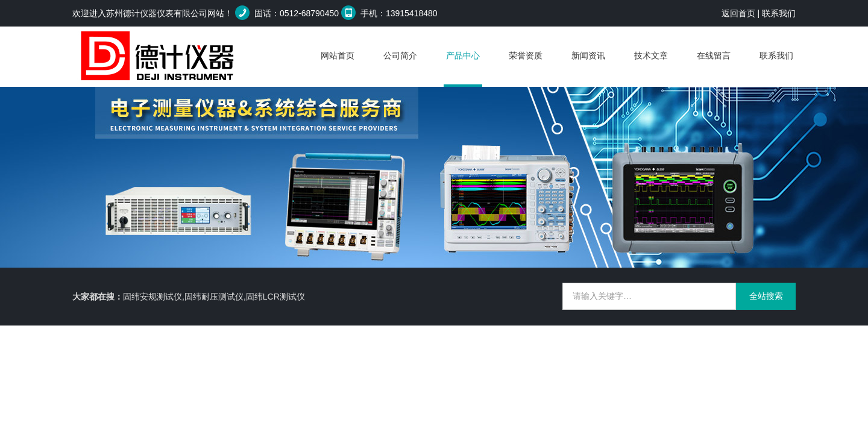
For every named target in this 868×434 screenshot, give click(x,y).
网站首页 (338, 55)
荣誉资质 (526, 55)
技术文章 (651, 55)
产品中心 (463, 55)
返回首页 (738, 13)
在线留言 (714, 55)
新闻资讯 (588, 55)
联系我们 (779, 13)
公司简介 (400, 55)
